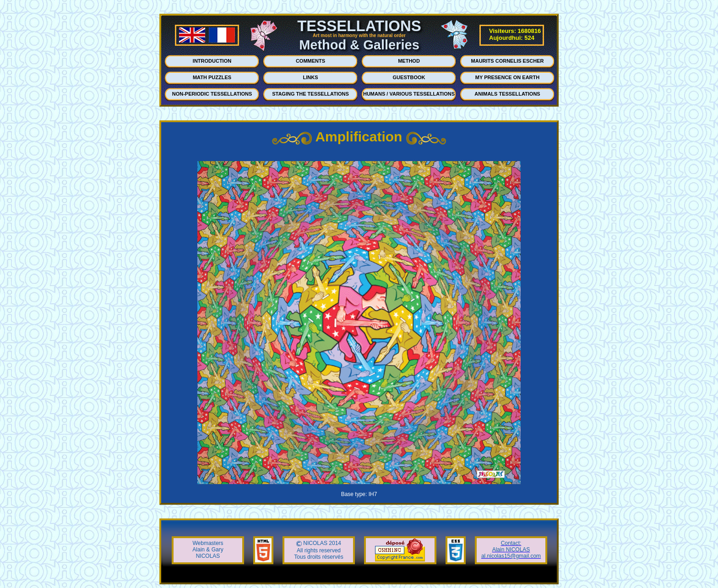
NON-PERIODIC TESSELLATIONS (212, 94)
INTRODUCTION (212, 61)
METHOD (409, 61)
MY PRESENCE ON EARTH (507, 77)
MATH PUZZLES (212, 77)
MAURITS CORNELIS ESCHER (508, 61)
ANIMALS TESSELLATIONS (507, 94)
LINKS (311, 77)
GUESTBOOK (409, 77)
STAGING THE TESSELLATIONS (310, 94)
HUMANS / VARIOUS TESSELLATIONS (409, 94)
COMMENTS (310, 61)
